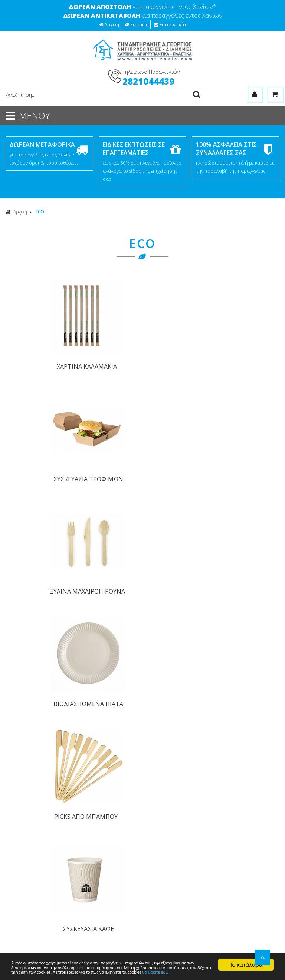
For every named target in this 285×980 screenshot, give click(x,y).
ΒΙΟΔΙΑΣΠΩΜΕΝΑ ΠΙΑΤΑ (246, 355)
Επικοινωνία (170, 24)
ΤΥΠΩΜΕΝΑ (23, 908)
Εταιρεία (137, 24)
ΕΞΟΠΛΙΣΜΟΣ (25, 880)
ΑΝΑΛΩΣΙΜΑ (24, 862)
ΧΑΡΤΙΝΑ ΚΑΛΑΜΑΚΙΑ (39, 349)
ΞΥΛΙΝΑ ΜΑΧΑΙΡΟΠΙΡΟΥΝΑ (177, 355)
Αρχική (109, 24)
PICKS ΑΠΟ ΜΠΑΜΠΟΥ (39, 453)
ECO (40, 212)
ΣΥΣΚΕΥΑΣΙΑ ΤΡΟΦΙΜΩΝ (108, 355)
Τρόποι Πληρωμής (30, 740)
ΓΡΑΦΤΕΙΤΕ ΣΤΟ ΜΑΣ (145, 536)
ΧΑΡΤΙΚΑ (19, 834)
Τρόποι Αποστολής (31, 753)
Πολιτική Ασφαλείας (32, 766)
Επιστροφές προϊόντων (37, 792)
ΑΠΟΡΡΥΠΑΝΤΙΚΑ (30, 843)
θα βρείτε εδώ (89, 972)
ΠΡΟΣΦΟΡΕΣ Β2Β (30, 899)
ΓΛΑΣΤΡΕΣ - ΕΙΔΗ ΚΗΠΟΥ (39, 871)
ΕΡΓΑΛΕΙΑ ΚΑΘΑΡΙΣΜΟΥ (38, 852)
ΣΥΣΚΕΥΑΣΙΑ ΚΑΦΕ (108, 453)
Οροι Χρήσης (160, 645)
